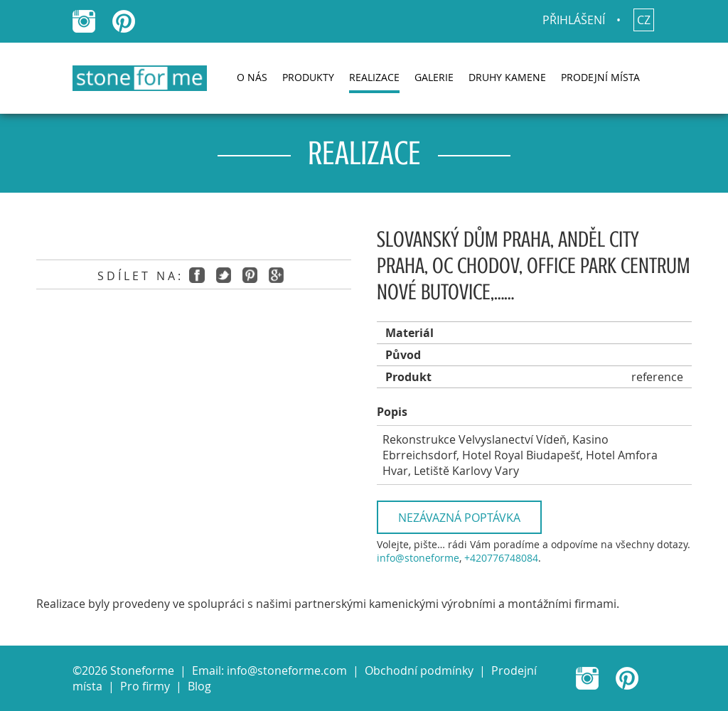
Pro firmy (145, 686)
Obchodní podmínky (419, 670)
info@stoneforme (418, 558)
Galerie (434, 77)
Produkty (308, 77)
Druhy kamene (507, 77)
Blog (199, 686)
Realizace (374, 77)
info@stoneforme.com (287, 670)
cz (644, 20)
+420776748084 (501, 558)
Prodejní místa (600, 77)
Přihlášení (574, 20)
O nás (252, 77)
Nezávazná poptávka (459, 518)
